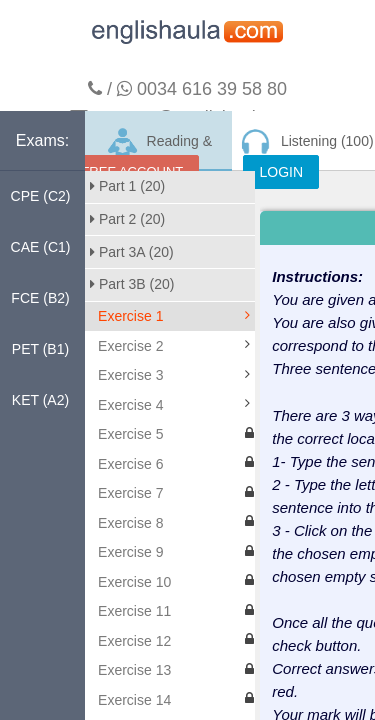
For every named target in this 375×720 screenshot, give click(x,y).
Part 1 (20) (127, 186)
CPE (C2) (41, 196)
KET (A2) (40, 400)
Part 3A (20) (132, 252)
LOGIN (281, 172)
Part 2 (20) (127, 219)
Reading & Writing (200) (158, 149)
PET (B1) (40, 349)
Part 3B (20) (132, 284)
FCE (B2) (40, 298)
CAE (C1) (41, 247)
